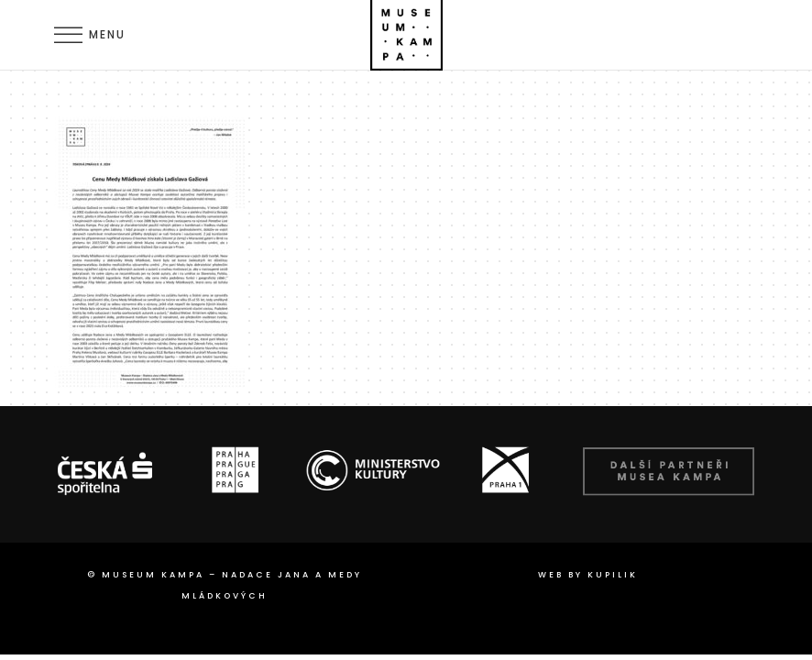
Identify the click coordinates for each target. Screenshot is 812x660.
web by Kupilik (588, 575)
